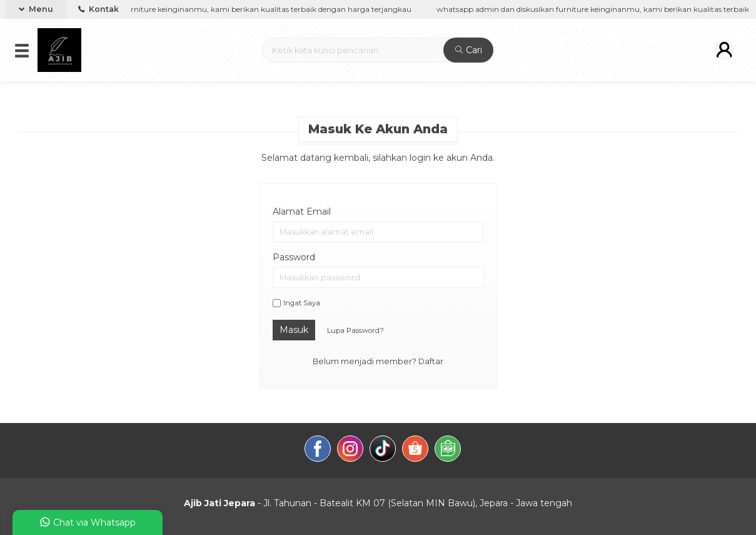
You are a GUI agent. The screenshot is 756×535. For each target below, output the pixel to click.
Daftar (431, 361)
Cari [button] (469, 50)
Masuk (294, 330)
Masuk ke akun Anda (378, 129)
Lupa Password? (355, 330)
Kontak (98, 9)
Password (294, 257)
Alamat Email (302, 211)
